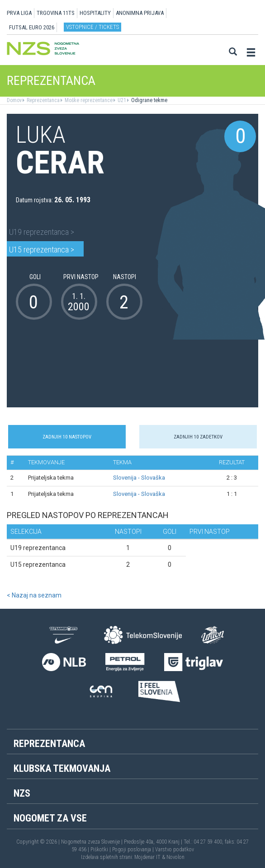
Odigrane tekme (149, 100)
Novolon (175, 857)
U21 (121, 100)
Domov (14, 100)
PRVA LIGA (19, 13)
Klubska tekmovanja (62, 768)
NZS (22, 793)
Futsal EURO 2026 (32, 27)
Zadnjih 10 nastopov (67, 437)
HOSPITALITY (95, 13)
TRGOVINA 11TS (56, 13)
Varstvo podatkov (175, 849)
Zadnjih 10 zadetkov (198, 437)
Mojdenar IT (147, 857)
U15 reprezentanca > (42, 250)
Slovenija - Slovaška (139, 478)
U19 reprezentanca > (42, 232)
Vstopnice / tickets (92, 27)
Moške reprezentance (88, 100)
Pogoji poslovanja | (134, 849)
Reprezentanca (43, 100)
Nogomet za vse (50, 818)
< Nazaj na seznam (34, 595)
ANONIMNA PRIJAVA (140, 13)
